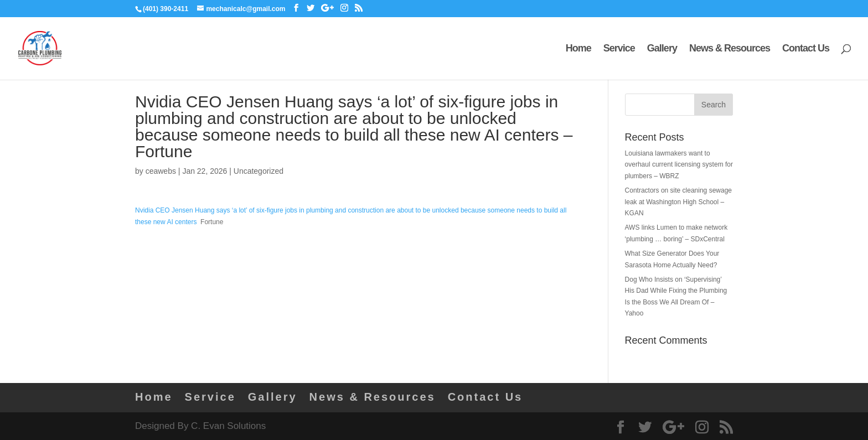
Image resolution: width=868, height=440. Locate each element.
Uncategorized (259, 171)
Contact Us (806, 49)
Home (578, 49)
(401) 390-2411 (166, 9)
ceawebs (161, 171)
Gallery (662, 49)
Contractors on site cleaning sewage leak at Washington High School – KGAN (678, 202)
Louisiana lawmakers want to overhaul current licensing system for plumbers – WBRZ (679, 165)
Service (619, 49)
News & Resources (730, 49)
